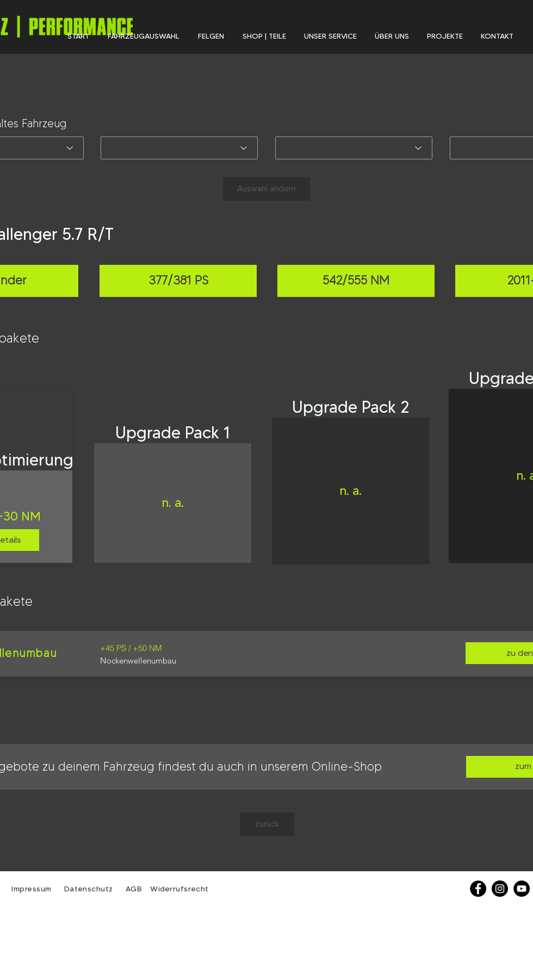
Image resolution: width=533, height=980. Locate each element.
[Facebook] (478, 889)
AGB (132, 889)
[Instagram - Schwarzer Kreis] (500, 889)
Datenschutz (90, 889)
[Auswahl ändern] (266, 189)
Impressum (32, 889)
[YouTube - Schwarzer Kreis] (522, 889)
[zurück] (267, 824)
